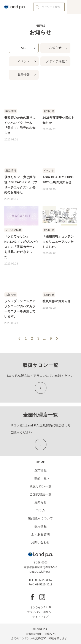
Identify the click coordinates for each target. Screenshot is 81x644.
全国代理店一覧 (40, 494)
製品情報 (24, 75)
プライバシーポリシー (41, 612)
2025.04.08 (49, 253)
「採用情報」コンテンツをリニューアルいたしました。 (58, 242)
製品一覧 (41, 478)
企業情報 (41, 470)
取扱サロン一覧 (40, 486)
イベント (24, 61)
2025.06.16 (11, 199)
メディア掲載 (55, 61)
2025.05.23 (11, 264)
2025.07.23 (49, 129)
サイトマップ (40, 617)
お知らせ (56, 48)
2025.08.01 (11, 140)
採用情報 (41, 526)
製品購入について (40, 518)
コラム (40, 510)
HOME (41, 462)
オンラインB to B (40, 607)
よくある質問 (40, 534)
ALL (24, 48)
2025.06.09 (49, 189)
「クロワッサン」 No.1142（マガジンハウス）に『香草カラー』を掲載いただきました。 (21, 247)
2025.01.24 (49, 308)
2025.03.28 (11, 323)
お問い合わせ (40, 542)
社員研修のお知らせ (57, 301)
